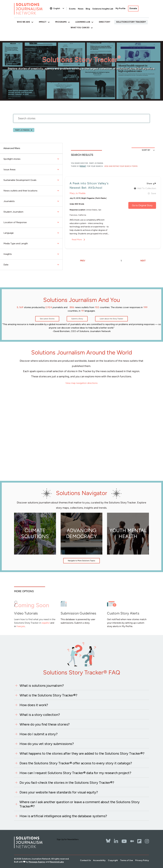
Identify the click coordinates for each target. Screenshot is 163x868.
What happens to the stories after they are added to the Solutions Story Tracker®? (82, 753)
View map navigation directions (81, 383)
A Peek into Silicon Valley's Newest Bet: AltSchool (89, 185)
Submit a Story (77, 319)
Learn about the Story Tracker (111, 319)
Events (72, 9)
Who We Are (23, 22)
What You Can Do (80, 28)
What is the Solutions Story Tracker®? (48, 695)
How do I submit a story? (39, 734)
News (81, 9)
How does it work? (34, 705)
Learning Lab (83, 22)
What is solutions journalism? (42, 685)
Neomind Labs (57, 862)
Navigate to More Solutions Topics (81, 561)
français (21, 626)
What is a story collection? (40, 715)
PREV (83, 261)
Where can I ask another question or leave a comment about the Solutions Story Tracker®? (80, 804)
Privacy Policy (142, 860)
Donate (133, 8)
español (46, 623)
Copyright (113, 860)
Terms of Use (127, 860)
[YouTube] (124, 841)
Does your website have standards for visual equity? (59, 792)
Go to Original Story (142, 205)
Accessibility (99, 860)
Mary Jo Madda (22, 130)
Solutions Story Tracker (130, 22)
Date (31, 265)
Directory (105, 22)
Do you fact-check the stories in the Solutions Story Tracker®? (67, 783)
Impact (43, 22)
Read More (77, 240)
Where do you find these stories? (45, 724)
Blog (88, 9)
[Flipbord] (139, 841)
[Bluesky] (108, 839)
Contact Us (85, 860)
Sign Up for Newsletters (68, 839)
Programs (61, 22)
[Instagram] (147, 841)
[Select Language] (59, 8)
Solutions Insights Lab (103, 9)
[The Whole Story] (132, 841)
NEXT (143, 261)
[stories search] (81, 120)
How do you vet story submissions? (47, 744)
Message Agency (37, 862)
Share (149, 184)
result (83, 166)
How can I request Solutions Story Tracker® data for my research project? (75, 773)
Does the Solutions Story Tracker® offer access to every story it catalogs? (76, 763)
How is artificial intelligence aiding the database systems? (63, 816)
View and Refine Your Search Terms (121, 166)
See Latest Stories (47, 319)
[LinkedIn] (116, 841)
